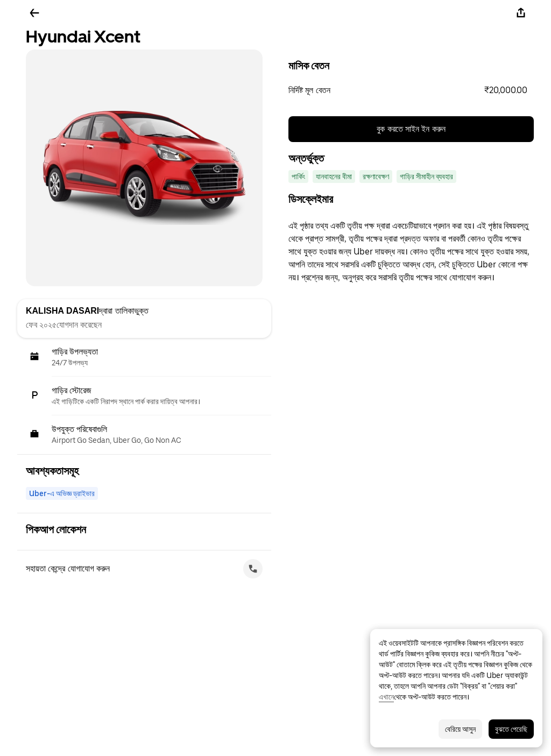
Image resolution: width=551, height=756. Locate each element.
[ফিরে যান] (34, 13)
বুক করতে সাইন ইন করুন (411, 129)
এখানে (386, 697)
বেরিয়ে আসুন (460, 729)
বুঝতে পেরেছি (511, 729)
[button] (411, 90)
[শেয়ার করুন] (521, 13)
